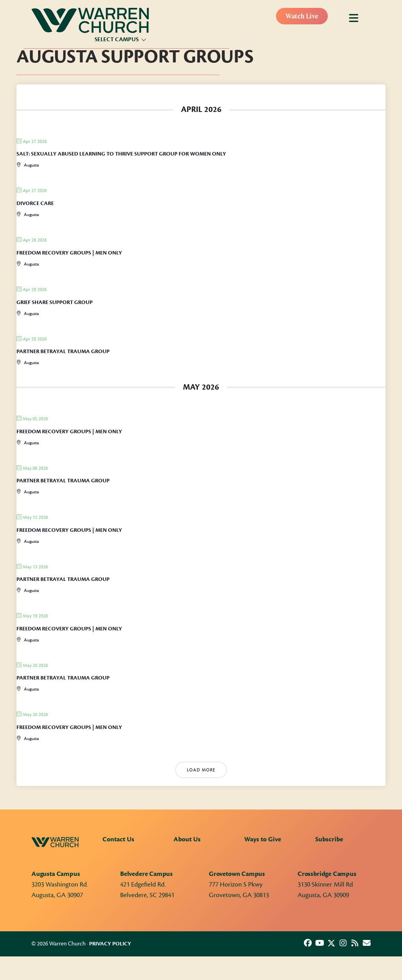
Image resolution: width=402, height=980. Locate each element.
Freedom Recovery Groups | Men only (69, 253)
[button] (308, 943)
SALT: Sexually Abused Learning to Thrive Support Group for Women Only (121, 154)
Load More (201, 770)
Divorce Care (35, 203)
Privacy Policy (110, 944)
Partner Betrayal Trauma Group (63, 352)
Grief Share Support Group (55, 302)
